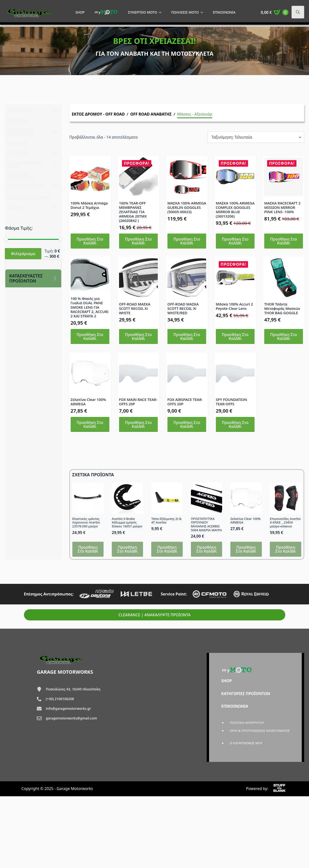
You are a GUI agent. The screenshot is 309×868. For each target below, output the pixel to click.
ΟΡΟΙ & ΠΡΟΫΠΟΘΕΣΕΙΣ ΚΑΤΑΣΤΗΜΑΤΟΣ (260, 731)
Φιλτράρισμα (23, 254)
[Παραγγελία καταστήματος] (256, 137)
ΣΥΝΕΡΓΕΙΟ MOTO (143, 12)
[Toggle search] (298, 12)
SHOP (80, 12)
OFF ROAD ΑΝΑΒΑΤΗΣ (151, 114)
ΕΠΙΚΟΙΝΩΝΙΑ (224, 12)
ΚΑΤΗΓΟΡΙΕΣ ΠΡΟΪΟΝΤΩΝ (246, 694)
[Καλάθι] (275, 12)
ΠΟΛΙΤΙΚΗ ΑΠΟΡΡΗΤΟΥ (247, 723)
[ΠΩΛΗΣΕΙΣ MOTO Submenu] (203, 12)
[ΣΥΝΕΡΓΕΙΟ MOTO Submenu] (162, 12)
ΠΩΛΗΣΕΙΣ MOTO (185, 12)
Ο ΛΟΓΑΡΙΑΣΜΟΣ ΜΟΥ (246, 743)
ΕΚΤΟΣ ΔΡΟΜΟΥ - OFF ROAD (98, 114)
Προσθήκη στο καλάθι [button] (90, 241)
